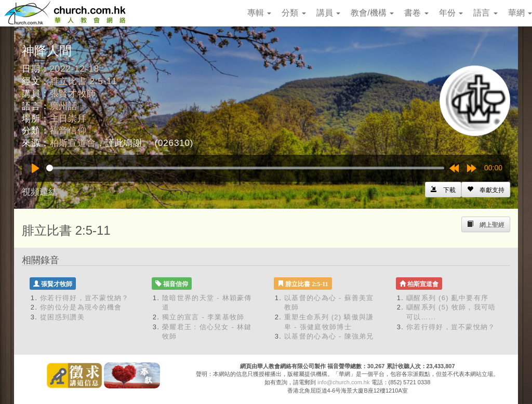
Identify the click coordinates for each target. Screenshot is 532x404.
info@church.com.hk (343, 382)
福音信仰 (68, 131)
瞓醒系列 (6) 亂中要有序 (447, 298)
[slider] (245, 168)
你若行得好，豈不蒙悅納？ (85, 298)
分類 (294, 13)
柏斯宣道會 (73, 143)
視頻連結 (39, 192)
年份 (451, 13)
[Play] (35, 168)
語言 (485, 13)
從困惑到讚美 (62, 317)
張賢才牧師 (73, 94)
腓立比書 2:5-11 (84, 81)
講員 (328, 13)
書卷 (416, 13)
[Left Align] (486, 190)
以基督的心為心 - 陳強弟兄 (329, 336)
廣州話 (64, 106)
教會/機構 (372, 13)
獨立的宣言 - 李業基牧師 (203, 317)
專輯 (259, 13)
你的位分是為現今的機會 (81, 307)
